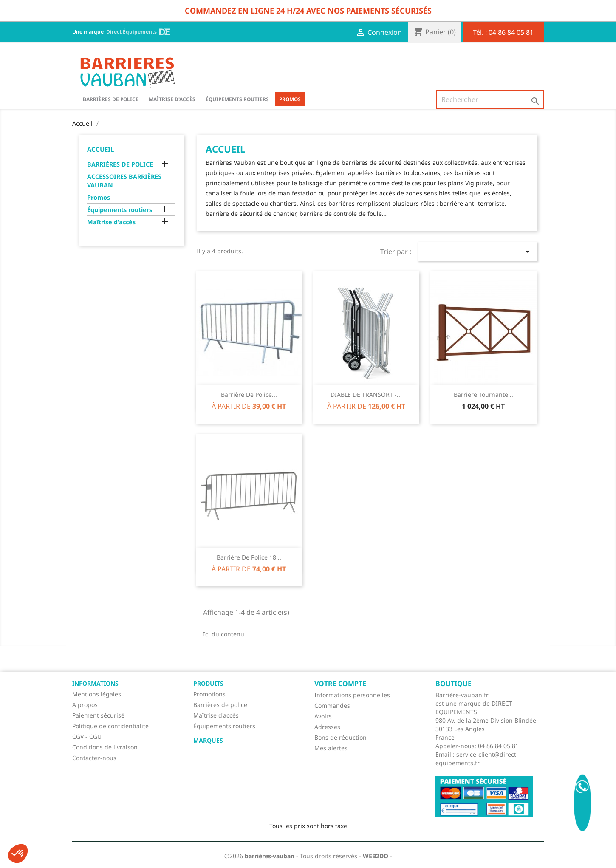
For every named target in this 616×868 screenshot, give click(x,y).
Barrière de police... (249, 394)
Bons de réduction (340, 737)
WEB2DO (376, 856)
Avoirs (323, 716)
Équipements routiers (237, 99)
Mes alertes (331, 748)
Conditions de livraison (105, 747)
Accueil (100, 149)
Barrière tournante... (483, 394)
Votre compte (340, 684)
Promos (290, 99)
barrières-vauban (270, 856)
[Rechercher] (490, 99)
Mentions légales (97, 694)
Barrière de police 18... (249, 557)
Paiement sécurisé (98, 715)
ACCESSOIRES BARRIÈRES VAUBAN (124, 181)
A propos (85, 705)
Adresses (327, 727)
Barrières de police (220, 705)
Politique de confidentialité (110, 726)
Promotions (209, 694)
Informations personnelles (352, 695)
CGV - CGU (87, 737)
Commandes (332, 705)
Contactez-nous (94, 758)
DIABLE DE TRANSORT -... (366, 394)
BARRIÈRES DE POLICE (111, 99)
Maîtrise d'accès (172, 99)
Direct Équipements (138, 32)
